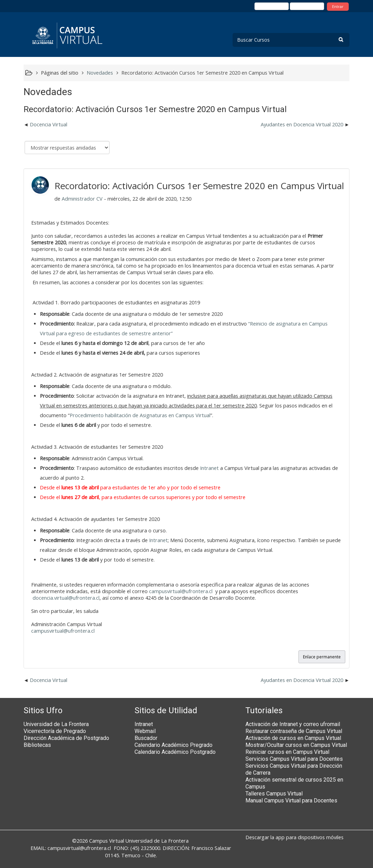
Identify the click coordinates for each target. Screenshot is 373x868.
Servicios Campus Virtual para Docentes (294, 759)
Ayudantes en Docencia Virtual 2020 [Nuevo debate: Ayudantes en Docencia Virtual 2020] (302, 124)
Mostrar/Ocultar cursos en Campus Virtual (296, 745)
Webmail (145, 731)
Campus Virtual (107, 841)
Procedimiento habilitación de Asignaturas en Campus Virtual (140, 415)
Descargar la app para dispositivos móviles (294, 837)
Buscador (146, 738)
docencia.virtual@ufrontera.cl (66, 598)
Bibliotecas (37, 745)
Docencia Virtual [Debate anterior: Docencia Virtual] (49, 124)
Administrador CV (82, 199)
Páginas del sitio (60, 73)
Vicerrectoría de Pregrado (55, 731)
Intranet (209, 468)
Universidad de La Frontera (56, 724)
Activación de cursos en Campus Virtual (293, 738)
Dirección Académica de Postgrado (66, 738)
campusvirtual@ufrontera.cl (181, 591)
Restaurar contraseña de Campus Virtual (294, 731)
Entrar (338, 6)
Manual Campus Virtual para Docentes (291, 800)
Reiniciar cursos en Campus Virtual (287, 752)
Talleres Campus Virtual (274, 794)
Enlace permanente (322, 657)
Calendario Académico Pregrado (174, 745)
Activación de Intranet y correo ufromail (293, 724)
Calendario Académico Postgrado (175, 752)
